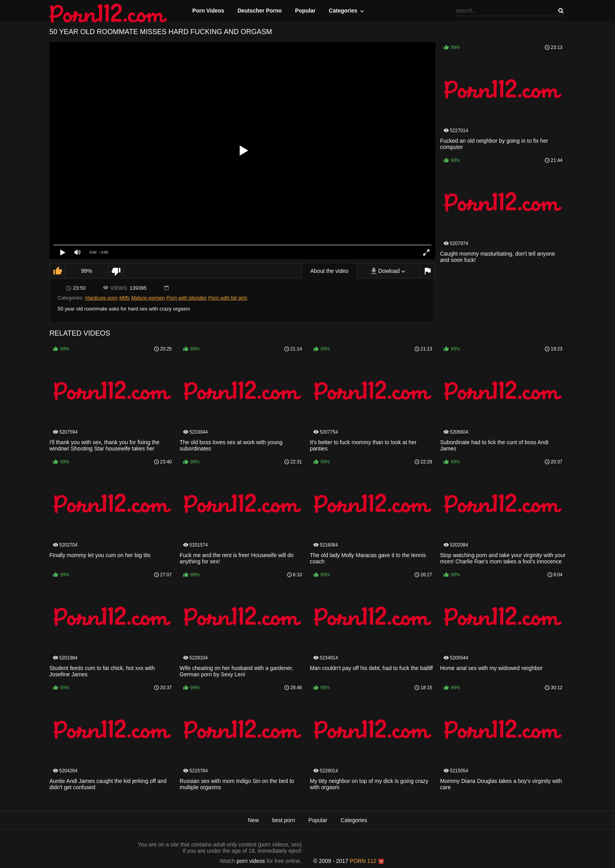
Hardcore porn (101, 298)
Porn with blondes (187, 298)
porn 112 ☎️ (367, 861)
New (253, 820)
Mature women (148, 298)
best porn (284, 820)
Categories (343, 11)
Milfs (125, 298)
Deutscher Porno (260, 11)
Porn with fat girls (228, 298)
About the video (329, 271)
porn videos (251, 861)
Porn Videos (208, 11)
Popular (305, 11)
